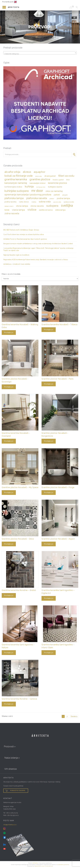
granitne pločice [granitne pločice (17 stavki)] (40, 179)
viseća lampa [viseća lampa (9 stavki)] (18, 210)
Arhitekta (35, 863)
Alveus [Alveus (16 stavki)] (27, 172)
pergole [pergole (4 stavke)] (65, 195)
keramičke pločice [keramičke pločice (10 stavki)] (57, 183)
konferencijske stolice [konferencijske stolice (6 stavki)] (13, 187)
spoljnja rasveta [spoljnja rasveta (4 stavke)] (69, 202)
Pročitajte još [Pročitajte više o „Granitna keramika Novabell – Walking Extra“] (9, 333)
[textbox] (40, 54)
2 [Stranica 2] (67, 716)
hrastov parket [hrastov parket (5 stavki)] (58, 180)
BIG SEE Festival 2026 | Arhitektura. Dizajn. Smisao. (21, 230)
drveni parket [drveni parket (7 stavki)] (50, 176)
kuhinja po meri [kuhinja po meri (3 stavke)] (41, 187)
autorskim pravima (63, 865)
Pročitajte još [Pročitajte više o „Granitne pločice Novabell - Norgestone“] (49, 441)
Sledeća (74, 716)
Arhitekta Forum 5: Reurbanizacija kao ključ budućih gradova (25, 239)
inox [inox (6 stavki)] (68, 180)
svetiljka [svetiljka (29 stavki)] (67, 206)
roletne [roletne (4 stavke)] (34, 202)
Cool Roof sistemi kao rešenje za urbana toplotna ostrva (24, 234)
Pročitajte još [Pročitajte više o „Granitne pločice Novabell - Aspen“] (49, 544)
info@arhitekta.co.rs (10, 825)
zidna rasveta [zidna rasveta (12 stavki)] (12, 213)
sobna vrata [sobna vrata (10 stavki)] (45, 202)
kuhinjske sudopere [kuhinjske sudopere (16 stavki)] (17, 191)
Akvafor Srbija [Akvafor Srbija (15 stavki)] (12, 172)
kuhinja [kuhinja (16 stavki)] (29, 187)
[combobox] (40, 53)
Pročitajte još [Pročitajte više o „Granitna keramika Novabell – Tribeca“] (49, 330)
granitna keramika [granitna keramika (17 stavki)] (16, 179)
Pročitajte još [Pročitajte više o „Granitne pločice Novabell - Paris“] (49, 384)
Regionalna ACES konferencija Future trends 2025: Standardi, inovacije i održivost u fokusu (36, 260)
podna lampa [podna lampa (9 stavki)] (63, 198)
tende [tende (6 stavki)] (7, 210)
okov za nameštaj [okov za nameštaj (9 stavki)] (54, 191)
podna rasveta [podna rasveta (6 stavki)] (10, 202)
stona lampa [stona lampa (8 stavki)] (22, 206)
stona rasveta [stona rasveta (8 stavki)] (37, 206)
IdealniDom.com (39, 866)
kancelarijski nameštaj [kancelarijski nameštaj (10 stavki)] (16, 183)
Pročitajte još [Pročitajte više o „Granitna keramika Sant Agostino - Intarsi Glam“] (49, 653)
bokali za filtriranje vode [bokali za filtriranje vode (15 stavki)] (19, 176)
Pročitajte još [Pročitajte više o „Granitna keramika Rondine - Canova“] (9, 704)
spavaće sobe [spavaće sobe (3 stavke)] (57, 202)
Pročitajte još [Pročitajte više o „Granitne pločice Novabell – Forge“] (49, 493)
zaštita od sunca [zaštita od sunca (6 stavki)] (46, 210)
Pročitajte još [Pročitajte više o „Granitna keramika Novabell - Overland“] (9, 441)
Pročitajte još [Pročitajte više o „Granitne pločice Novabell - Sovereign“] (9, 387)
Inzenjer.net (49, 866)
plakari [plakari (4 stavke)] (52, 199)
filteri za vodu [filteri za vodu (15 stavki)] (66, 176)
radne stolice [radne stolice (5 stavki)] (24, 202)
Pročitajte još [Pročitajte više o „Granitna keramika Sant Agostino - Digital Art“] (49, 598)
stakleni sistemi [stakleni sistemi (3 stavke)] (9, 206)
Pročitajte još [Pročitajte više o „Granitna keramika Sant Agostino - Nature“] (9, 653)
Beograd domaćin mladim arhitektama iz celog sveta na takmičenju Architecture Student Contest (38, 244)
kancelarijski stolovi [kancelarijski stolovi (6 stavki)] (37, 183)
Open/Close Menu (2, 7)
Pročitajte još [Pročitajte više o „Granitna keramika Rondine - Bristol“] (9, 595)
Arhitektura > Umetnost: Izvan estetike (17, 264)
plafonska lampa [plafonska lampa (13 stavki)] (14, 198)
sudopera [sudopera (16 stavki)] (52, 206)
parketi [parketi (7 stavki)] (57, 195)
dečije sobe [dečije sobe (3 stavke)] (38, 176)
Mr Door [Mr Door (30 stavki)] (37, 191)
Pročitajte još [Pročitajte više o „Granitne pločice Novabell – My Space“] (9, 493)
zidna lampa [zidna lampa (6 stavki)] (60, 210)
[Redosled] (40, 279)
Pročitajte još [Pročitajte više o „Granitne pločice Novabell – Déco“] (9, 544)
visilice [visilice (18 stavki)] (32, 210)
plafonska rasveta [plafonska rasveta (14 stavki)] (37, 198)
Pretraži (74, 154)
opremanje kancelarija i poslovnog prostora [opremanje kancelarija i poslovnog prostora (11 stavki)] (28, 195)
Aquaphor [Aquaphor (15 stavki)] (39, 172)
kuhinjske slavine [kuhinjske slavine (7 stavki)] (55, 187)
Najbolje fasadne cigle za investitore (16, 255)
